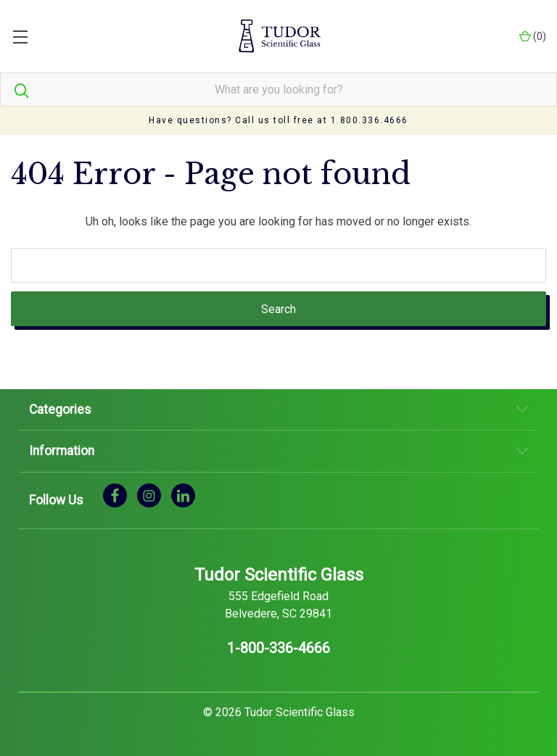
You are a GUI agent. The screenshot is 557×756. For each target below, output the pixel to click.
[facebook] (115, 495)
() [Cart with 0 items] (533, 37)
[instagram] (149, 495)
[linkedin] (183, 495)
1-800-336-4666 (278, 648)
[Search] (15, 90)
